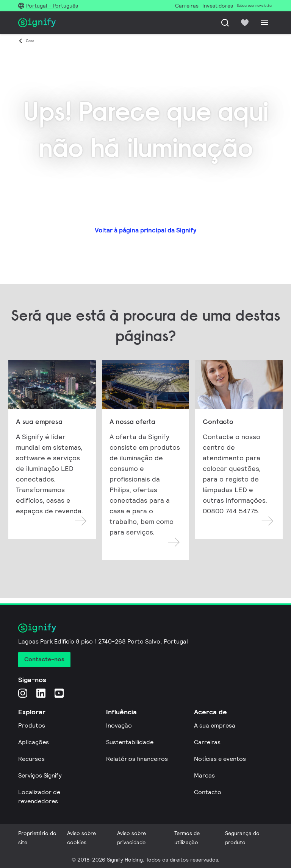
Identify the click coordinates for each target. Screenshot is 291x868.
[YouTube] (59, 693)
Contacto (208, 792)
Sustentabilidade (130, 742)
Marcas (204, 775)
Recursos (31, 759)
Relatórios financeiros (137, 759)
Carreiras (207, 742)
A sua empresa (215, 725)
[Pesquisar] (225, 23)
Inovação (119, 725)
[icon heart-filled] (245, 23)
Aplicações (34, 742)
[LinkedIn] (41, 693)
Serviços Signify (40, 775)
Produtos (32, 725)
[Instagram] (23, 693)
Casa (30, 41)
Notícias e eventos (220, 759)
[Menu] (264, 23)
